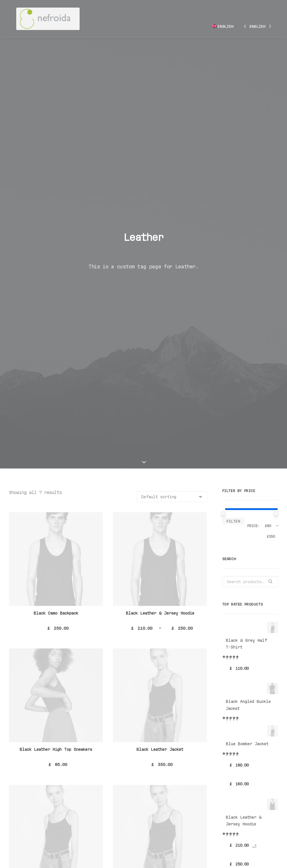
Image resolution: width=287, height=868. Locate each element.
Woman (233, 649)
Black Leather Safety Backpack (56, 540)
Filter (233, 176)
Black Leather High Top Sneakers (56, 404)
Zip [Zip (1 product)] (227, 752)
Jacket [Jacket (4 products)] (245, 727)
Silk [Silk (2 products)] (245, 744)
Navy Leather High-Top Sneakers (160, 540)
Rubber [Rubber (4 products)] (264, 736)
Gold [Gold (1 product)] (228, 727)
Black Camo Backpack (56, 267)
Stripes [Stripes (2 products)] (263, 744)
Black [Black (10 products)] (229, 719)
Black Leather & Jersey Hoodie (160, 267)
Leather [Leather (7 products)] (265, 727)
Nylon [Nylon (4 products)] (229, 736)
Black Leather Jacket (160, 404)
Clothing (236, 656)
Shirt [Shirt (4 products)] (229, 744)
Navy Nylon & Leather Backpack (56, 676)
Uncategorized (242, 635)
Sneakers (236, 678)
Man (231, 642)
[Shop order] (172, 151)
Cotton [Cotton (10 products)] (248, 719)
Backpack (236, 671)
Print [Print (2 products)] (246, 736)
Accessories (240, 664)
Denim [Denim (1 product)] (266, 719)
